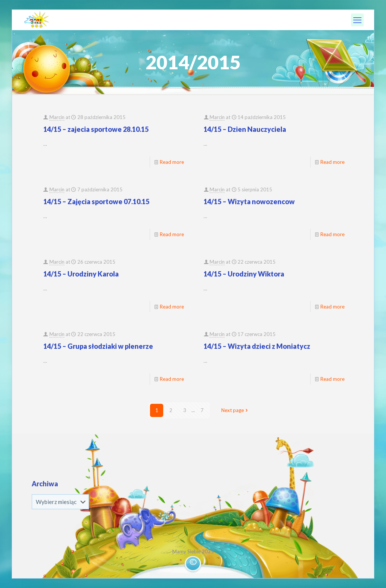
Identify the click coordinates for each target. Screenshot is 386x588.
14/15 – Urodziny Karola (81, 274)
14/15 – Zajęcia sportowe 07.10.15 (96, 202)
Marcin (57, 117)
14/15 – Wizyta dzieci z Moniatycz (257, 346)
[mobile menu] (357, 20)
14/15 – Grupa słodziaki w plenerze (98, 346)
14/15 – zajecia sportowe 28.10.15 (96, 129)
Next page (235, 410)
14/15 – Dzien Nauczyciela (245, 129)
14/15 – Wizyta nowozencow (249, 202)
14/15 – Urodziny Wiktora (244, 274)
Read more (172, 162)
